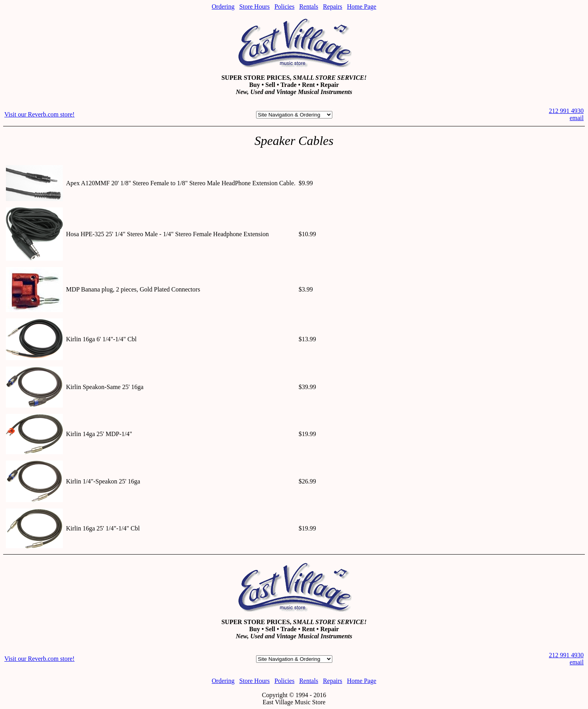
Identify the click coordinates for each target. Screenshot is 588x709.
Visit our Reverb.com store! (40, 114)
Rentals (309, 7)
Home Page (362, 7)
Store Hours (255, 7)
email (577, 118)
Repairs (333, 7)
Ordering (223, 7)
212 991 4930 (566, 111)
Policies (284, 7)
